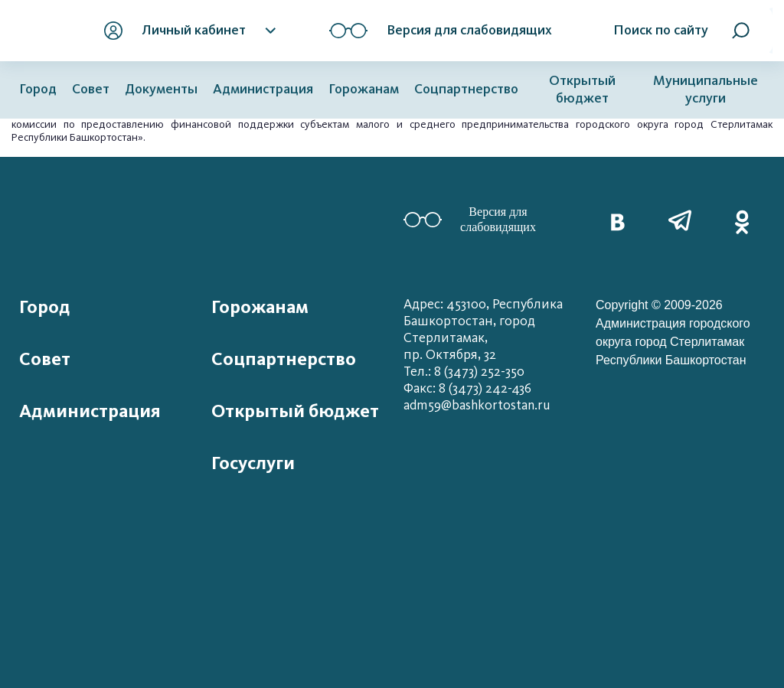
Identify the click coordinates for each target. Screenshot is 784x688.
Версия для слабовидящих (470, 219)
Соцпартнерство (466, 89)
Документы (161, 89)
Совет (91, 89)
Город (38, 89)
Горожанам (364, 89)
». (142, 137)
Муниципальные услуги (706, 90)
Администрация (263, 89)
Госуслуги (253, 463)
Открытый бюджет (582, 90)
